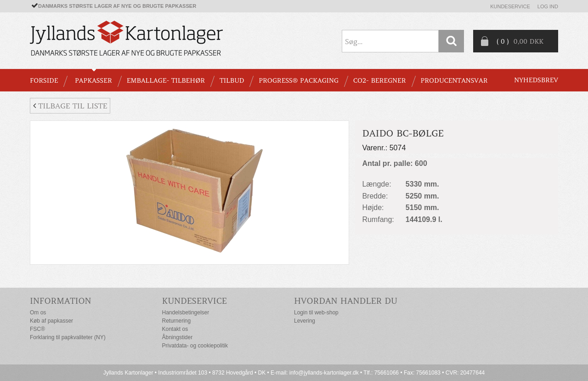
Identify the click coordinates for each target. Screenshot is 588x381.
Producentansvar (454, 80)
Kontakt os (175, 329)
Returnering (177, 321)
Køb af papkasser (51, 321)
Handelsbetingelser (186, 313)
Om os (38, 313)
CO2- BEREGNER (380, 80)
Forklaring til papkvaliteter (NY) (68, 337)
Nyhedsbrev (536, 80)
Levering (305, 321)
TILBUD (232, 80)
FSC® (37, 329)
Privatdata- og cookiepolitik (195, 346)
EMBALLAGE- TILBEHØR (166, 80)
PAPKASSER (93, 80)
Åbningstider (178, 337)
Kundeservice (510, 6)
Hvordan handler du (346, 301)
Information (61, 301)
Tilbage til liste (70, 106)
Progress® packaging (299, 80)
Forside (44, 80)
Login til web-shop (316, 313)
